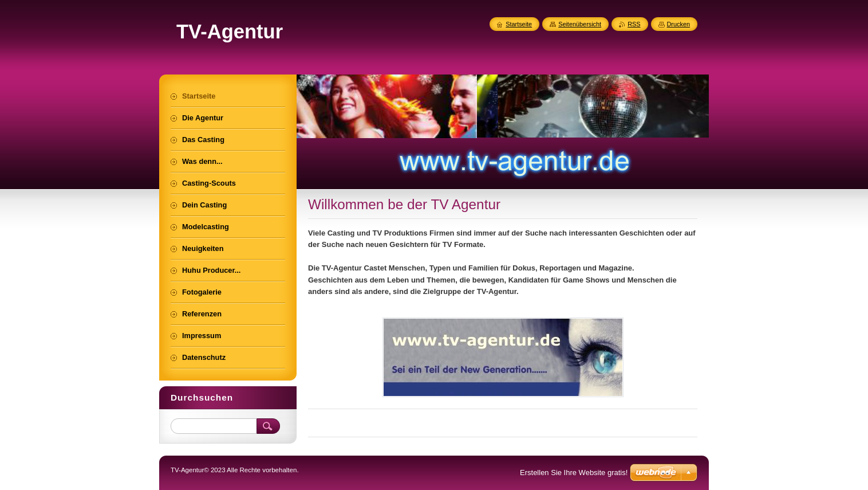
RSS (634, 24)
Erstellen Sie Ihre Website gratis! (574, 473)
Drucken (679, 24)
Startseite (519, 24)
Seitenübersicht (580, 24)
